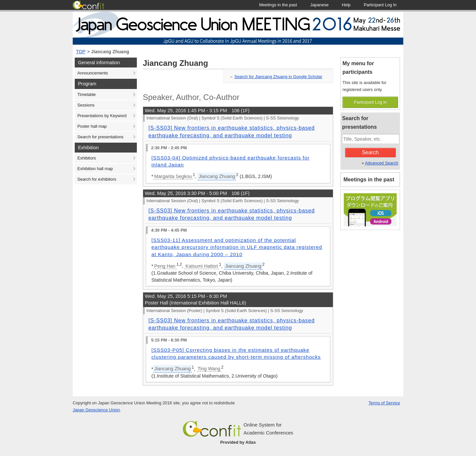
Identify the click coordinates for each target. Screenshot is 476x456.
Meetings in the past (369, 180)
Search (370, 152)
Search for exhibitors (97, 179)
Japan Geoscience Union (96, 410)
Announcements (93, 73)
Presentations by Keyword (102, 116)
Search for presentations (100, 137)
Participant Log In (370, 102)
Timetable (87, 94)
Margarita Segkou (173, 176)
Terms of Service (384, 403)
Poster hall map (92, 126)
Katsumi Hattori (202, 266)
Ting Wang (209, 369)
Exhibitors (87, 158)
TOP (81, 52)
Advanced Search (382, 163)
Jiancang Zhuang (110, 52)
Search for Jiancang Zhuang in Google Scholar (278, 77)
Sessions (86, 105)
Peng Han (165, 266)
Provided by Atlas (238, 442)
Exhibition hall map (95, 169)
